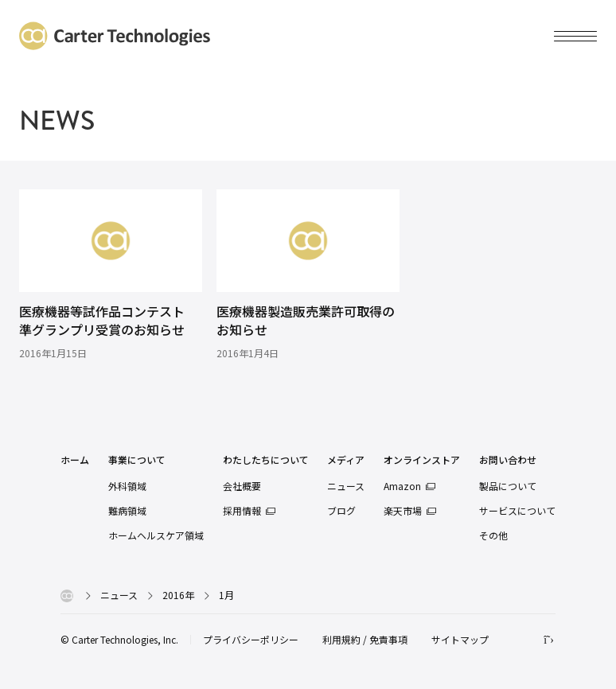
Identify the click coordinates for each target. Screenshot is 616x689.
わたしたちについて (266, 461)
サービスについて (517, 510)
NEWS (57, 121)
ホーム (75, 461)
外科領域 (127, 486)
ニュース (346, 486)
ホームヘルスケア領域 (156, 535)
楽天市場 (403, 510)
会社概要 (242, 486)
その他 (493, 535)
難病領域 (127, 510)
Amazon (402, 486)
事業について (137, 461)
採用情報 (242, 510)
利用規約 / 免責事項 (365, 639)
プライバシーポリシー (251, 639)
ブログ (341, 510)
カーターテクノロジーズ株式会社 (115, 36)
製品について (508, 486)
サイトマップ (460, 639)
